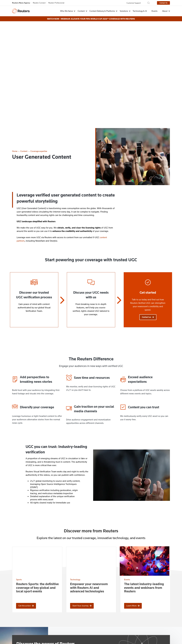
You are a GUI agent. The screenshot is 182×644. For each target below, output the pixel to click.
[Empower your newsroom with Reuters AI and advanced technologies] (91, 482)
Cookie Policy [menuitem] (31, 635)
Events (154, 11)
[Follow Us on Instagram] (149, 607)
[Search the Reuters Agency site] (149, 3)
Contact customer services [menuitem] (62, 615)
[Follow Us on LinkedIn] (162, 607)
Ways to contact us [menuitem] (59, 607)
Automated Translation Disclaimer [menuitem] (106, 619)
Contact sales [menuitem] (56, 611)
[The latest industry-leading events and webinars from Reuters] (145, 482)
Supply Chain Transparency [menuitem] (87, 635)
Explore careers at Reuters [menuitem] (62, 619)
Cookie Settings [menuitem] (46, 635)
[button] (66, 11)
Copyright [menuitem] (60, 635)
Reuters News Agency (21, 3)
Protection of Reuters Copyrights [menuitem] (105, 607)
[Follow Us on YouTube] (169, 607)
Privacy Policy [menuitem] (16, 635)
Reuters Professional (56, 3)
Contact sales (26, 576)
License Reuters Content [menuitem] (102, 611)
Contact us (148, 217)
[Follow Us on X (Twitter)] (156, 607)
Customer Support (134, 3)
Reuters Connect (39, 3)
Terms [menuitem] (70, 635)
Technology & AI (140, 11)
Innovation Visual (164, 641)
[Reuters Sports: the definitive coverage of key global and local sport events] (37, 482)
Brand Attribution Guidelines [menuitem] (103, 615)
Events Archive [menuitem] (97, 623)
